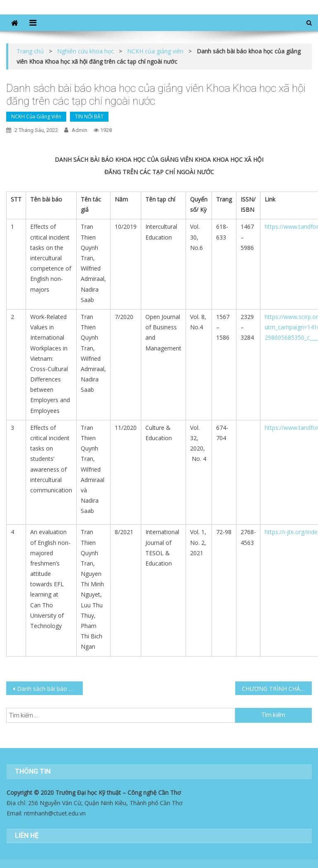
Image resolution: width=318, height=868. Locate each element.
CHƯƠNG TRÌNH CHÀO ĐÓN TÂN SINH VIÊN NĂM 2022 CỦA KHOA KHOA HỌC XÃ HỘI (277, 689)
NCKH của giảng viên (36, 116)
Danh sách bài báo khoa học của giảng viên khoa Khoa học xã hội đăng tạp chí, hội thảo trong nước (50, 689)
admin (79, 130)
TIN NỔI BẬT (89, 116)
